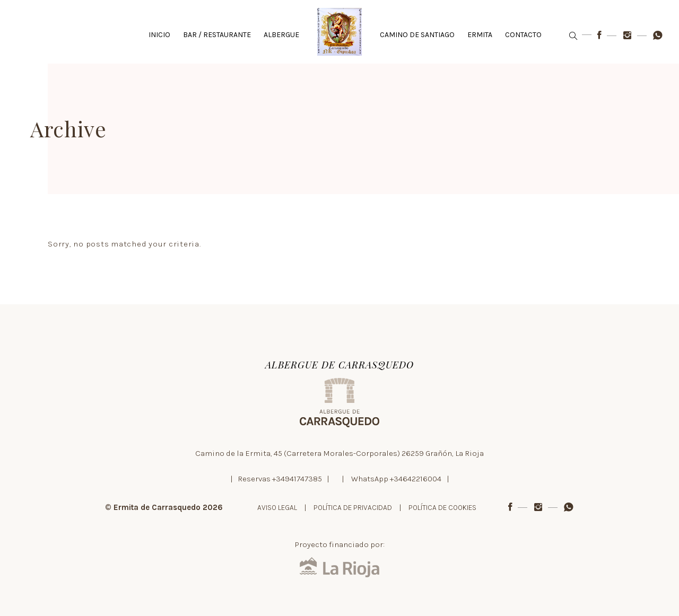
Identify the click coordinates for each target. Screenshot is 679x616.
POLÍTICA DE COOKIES (442, 508)
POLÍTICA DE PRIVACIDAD (353, 508)
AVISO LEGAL (277, 508)
